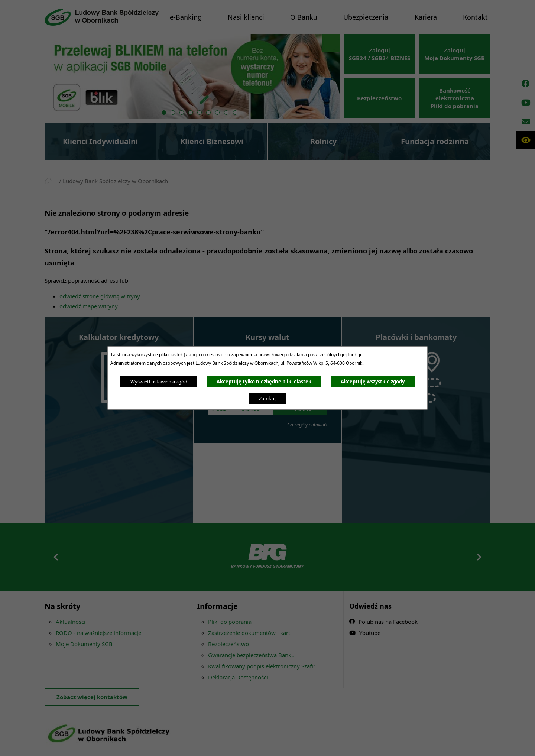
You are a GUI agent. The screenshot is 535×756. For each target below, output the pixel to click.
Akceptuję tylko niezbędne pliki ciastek (264, 382)
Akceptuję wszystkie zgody (373, 382)
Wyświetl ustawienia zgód (159, 382)
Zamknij (268, 398)
